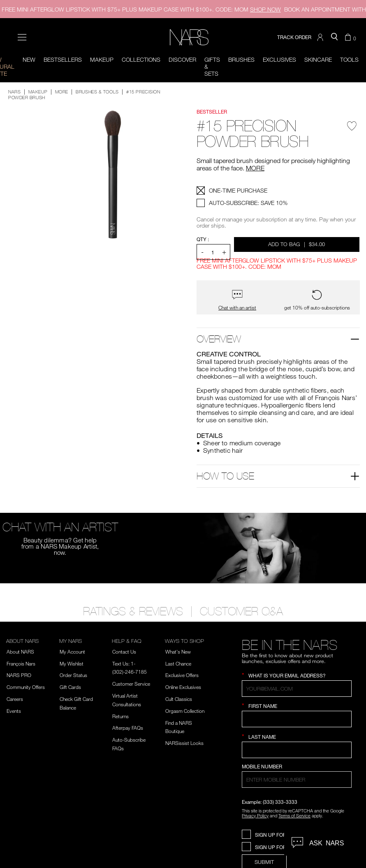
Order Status (73, 675)
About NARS (20, 652)
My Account (72, 652)
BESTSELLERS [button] (63, 59)
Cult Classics (179, 699)
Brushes (241, 59)
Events (14, 711)
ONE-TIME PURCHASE (238, 190)
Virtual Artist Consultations (127, 700)
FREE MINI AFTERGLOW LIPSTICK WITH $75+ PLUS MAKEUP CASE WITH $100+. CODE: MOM (141, 9)
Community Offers (26, 687)
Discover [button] (182, 59)
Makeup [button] (102, 59)
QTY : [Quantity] (203, 239)
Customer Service (131, 684)
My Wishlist (72, 663)
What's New (178, 652)
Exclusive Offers (182, 675)
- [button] (202, 252)
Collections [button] (141, 59)
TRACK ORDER (294, 37)
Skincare (318, 59)
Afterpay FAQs (128, 728)
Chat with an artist (237, 308)
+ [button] (224, 252)
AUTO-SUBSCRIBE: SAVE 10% (248, 203)
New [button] (29, 59)
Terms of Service (294, 816)
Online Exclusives (183, 687)
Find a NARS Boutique (179, 727)
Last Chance (178, 663)
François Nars (21, 663)
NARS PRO (19, 675)
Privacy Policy (255, 816)
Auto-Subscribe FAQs (129, 744)
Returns (120, 716)
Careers (15, 699)
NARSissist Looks (184, 743)
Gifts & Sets (212, 66)
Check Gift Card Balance (76, 703)
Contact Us (124, 652)
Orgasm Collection (185, 711)
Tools (349, 59)
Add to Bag (297, 244)
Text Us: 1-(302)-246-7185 (130, 668)
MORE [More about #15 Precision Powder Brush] (255, 168)
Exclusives (279, 59)
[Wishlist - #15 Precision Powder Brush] (352, 129)
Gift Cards (70, 687)
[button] (321, 37)
